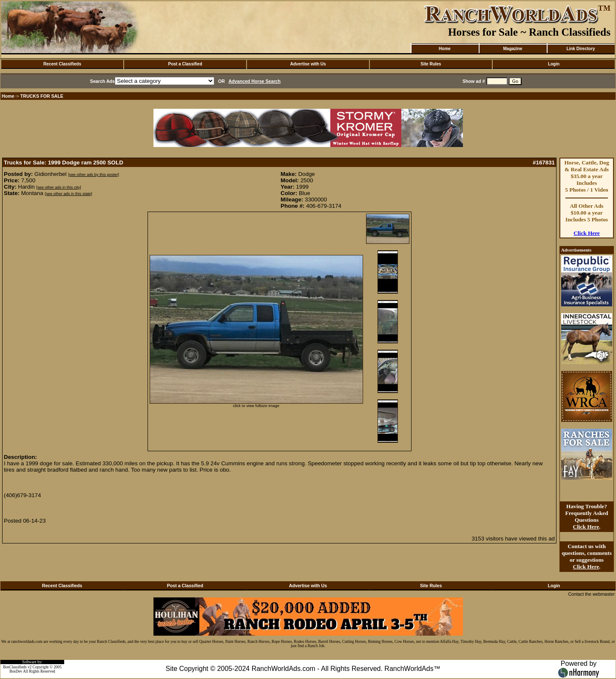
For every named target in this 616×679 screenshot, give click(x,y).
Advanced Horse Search (254, 81)
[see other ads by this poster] (94, 175)
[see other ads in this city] (58, 187)
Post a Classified (185, 64)
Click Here (587, 233)
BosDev (16, 671)
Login (554, 64)
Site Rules (431, 64)
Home (445, 49)
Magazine (512, 49)
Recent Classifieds (62, 64)
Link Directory (581, 49)
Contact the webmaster (591, 594)
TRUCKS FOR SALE (42, 96)
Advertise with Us (308, 64)
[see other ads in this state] (68, 194)
